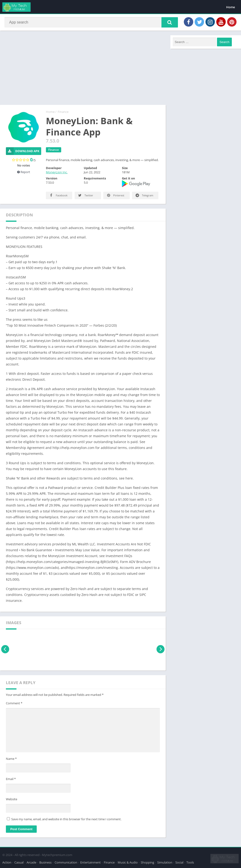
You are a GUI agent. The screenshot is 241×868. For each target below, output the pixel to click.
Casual (19, 862)
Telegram (144, 196)
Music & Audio (128, 862)
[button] (168, 23)
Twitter (85, 196)
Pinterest (115, 196)
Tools (190, 862)
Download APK (23, 152)
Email (11, 780)
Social (179, 862)
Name (11, 760)
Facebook (58, 196)
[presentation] (5, 650)
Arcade (31, 862)
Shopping (147, 862)
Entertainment (90, 862)
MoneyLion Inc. (57, 173)
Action (7, 862)
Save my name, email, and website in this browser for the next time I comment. (66, 820)
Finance (63, 113)
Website (12, 800)
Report (24, 173)
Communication (66, 862)
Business (45, 862)
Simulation (165, 862)
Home (231, 7)
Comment (14, 704)
